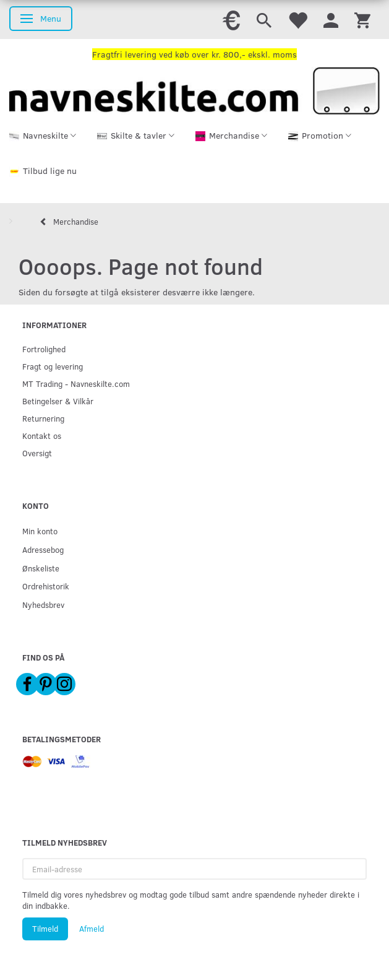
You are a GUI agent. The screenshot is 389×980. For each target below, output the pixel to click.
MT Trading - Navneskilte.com (76, 384)
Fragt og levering (53, 366)
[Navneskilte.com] (194, 89)
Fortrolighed (44, 349)
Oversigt (37, 453)
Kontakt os (42, 436)
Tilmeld (45, 929)
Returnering (43, 418)
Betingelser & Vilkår (58, 401)
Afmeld (92, 929)
